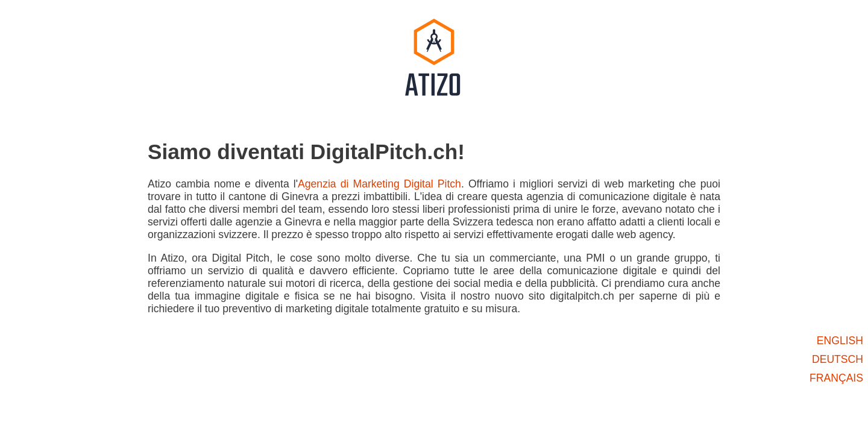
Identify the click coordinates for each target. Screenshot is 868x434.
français (836, 378)
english (840, 341)
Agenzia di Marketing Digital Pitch (379, 184)
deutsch (838, 359)
